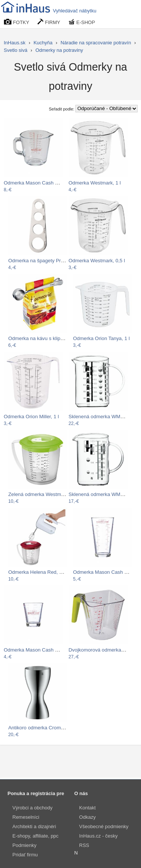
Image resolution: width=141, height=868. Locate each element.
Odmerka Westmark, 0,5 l (97, 261)
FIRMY (49, 22)
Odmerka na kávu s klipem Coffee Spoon (54, 338)
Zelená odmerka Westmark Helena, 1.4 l (53, 494)
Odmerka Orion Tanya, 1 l (101, 338)
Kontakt (87, 808)
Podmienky (24, 845)
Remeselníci (26, 817)
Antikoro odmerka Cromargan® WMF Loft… (57, 728)
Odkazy (87, 817)
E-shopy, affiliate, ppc (35, 836)
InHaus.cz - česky (98, 836)
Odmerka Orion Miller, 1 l (31, 417)
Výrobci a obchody (32, 808)
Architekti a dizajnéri (34, 826)
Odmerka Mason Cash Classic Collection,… (52, 183)
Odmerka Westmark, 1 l (95, 183)
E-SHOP (82, 22)
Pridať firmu (25, 855)
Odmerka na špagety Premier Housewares (55, 261)
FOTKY (16, 22)
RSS (84, 845)
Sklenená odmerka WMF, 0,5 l (102, 494)
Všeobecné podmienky (104, 826)
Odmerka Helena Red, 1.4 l (38, 572)
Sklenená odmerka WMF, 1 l (100, 417)
